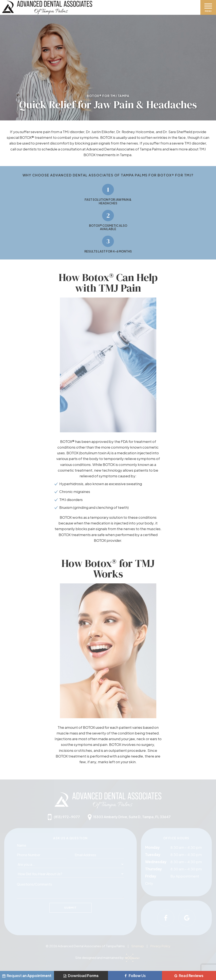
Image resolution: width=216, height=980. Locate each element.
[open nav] (208, 7)
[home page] (99, 8)
